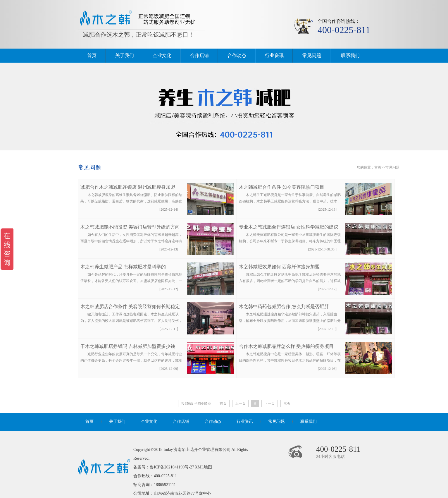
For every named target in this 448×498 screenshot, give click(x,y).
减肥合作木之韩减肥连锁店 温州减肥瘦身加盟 (128, 187)
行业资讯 (274, 55)
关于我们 (125, 55)
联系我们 (350, 55)
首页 (92, 55)
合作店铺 (199, 55)
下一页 (270, 403)
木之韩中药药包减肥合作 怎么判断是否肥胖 (284, 306)
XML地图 (203, 467)
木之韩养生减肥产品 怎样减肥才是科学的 (123, 267)
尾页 (287, 403)
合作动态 (237, 55)
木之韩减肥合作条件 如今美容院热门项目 (282, 187)
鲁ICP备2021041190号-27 (172, 467)
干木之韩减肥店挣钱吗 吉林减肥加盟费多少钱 (128, 346)
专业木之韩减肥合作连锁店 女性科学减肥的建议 (289, 227)
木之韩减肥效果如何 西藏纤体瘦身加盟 (279, 267)
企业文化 (162, 55)
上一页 (240, 403)
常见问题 (312, 55)
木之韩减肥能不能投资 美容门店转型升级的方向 (130, 227)
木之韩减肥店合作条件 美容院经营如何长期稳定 (130, 306)
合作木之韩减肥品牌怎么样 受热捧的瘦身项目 (286, 346)
